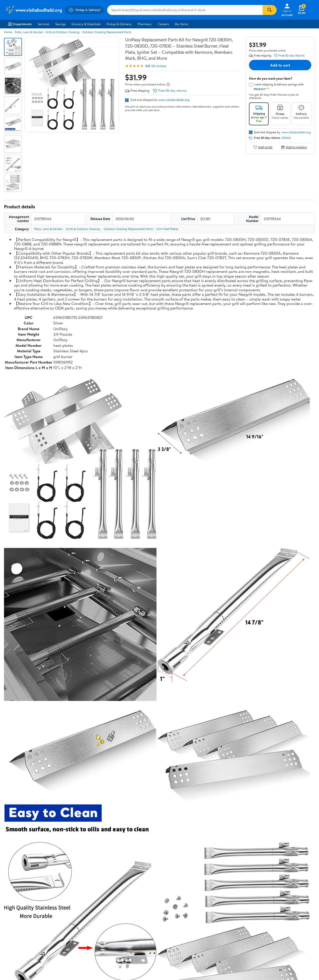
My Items (181, 24)
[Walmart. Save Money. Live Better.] (34, 10)
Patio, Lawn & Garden (29, 32)
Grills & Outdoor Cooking (63, 32)
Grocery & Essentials (86, 24)
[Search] (270, 10)
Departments (20, 24)
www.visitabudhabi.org (174, 100)
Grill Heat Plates (167, 229)
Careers (163, 24)
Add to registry (294, 147)
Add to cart (280, 65)
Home (8, 32)
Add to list (263, 147)
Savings (60, 24)
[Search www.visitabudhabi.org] (185, 10)
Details (286, 138)
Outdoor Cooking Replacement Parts (107, 32)
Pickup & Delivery (119, 24)
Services (43, 24)
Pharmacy (145, 24)
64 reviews (159, 66)
